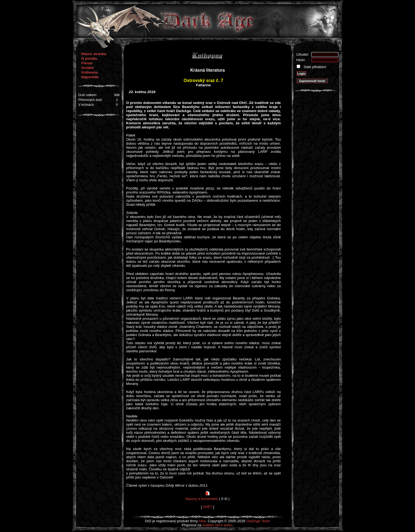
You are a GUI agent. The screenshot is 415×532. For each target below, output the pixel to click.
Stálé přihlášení (315, 67)
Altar (202, 521)
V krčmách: (87, 105)
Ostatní (88, 68)
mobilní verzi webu (217, 525)
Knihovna (90, 72)
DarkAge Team (258, 521)
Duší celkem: (88, 95)
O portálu (89, 58)
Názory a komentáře (202, 499)
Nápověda (90, 77)
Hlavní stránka (94, 54)
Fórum (87, 63)
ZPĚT (208, 507)
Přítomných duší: (91, 100)
